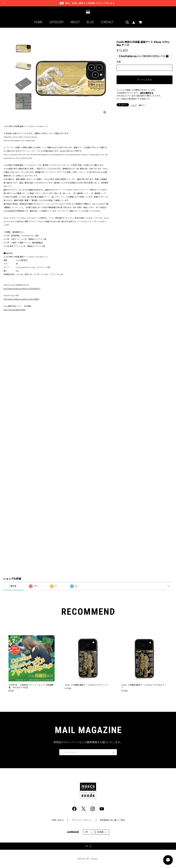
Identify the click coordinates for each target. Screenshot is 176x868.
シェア (134, 105)
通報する (142, 105)
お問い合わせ (58, 820)
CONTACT (107, 22)
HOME (38, 22)
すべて (13, 586)
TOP (88, 846)
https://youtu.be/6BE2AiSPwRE (15, 310)
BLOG (90, 22)
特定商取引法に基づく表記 (112, 820)
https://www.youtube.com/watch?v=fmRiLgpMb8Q (21, 299)
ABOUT (75, 22)
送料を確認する (147, 93)
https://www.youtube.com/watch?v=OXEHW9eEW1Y (22, 289)
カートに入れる (145, 80)
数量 (119, 62)
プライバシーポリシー (82, 820)
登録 (113, 752)
